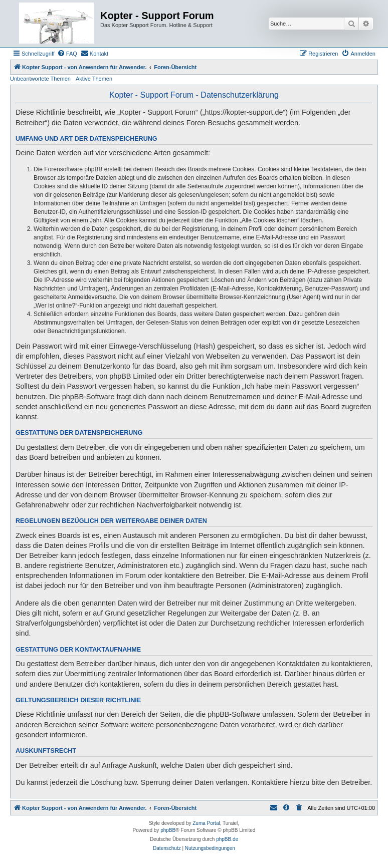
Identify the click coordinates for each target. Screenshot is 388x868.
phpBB (168, 830)
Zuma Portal (206, 823)
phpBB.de (227, 839)
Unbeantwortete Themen (40, 79)
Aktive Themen (94, 79)
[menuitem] (67, 54)
